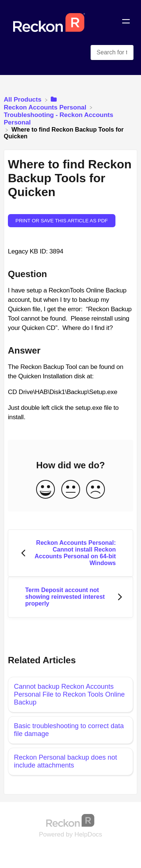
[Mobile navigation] (126, 22)
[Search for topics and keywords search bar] (112, 52)
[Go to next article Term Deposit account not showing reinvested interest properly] (70, 597)
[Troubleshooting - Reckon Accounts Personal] (70, 118)
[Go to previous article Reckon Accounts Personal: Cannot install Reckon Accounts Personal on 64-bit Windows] (70, 553)
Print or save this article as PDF (62, 221)
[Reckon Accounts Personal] (46, 103)
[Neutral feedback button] (71, 490)
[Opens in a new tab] (71, 820)
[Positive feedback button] (45, 490)
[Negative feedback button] (96, 490)
